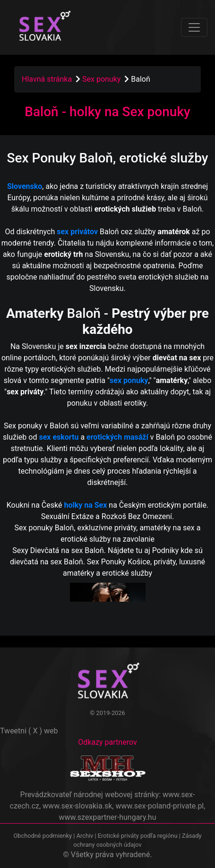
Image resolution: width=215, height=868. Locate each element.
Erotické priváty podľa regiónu (138, 836)
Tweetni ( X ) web (29, 731)
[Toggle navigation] (194, 27)
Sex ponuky (102, 79)
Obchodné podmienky (43, 836)
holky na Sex (85, 505)
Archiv (85, 836)
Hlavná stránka (47, 79)
